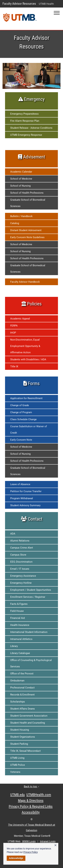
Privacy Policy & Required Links (31, 806)
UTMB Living (17, 758)
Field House (17, 611)
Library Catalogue (20, 653)
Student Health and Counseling (28, 723)
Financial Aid (17, 618)
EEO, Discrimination (21, 562)
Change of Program (21, 412)
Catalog (15, 223)
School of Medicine (21, 179)
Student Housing (20, 730)
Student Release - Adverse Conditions (31, 128)
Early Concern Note (21, 440)
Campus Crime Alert (22, 548)
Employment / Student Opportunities (31, 590)
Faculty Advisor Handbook (25, 282)
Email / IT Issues (20, 569)
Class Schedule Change (23, 419)
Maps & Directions (31, 801)
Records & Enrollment (22, 695)
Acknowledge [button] (16, 858)
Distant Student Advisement (26, 230)
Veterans (15, 772)
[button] (57, 13)
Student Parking (19, 744)
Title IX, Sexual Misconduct (25, 751)
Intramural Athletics (21, 639)
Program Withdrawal (22, 498)
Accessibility (31, 812)
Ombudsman (17, 681)
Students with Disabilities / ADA (28, 359)
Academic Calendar (21, 172)
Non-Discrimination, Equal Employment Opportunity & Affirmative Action (25, 346)
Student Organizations (23, 737)
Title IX (14, 366)
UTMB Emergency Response (26, 135)
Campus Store (18, 555)
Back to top (32, 787)
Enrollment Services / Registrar (28, 597)
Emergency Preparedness (24, 114)
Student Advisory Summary (25, 505)
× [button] (55, 845)
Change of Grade (20, 405)
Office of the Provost (22, 674)
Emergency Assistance (23, 576)
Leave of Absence (20, 484)
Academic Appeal (20, 319)
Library (14, 646)
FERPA (14, 326)
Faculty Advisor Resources (19, 4)
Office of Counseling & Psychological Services (31, 663)
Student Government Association (29, 716)
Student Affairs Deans (23, 709)
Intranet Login (48, 841)
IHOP (13, 333)
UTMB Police (18, 765)
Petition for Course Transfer (26, 491)
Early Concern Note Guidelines (27, 237)
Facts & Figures (19, 604)
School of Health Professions (27, 193)
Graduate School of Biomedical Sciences (28, 203)
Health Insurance (20, 625)
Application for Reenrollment (26, 398)
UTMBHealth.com (39, 795)
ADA (13, 534)
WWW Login (29, 841)
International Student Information (29, 632)
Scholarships (18, 702)
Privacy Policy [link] (31, 852)
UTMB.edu (17, 795)
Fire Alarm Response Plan (25, 121)
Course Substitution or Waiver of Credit (29, 430)
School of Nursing (20, 186)
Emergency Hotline (21, 583)
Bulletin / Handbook (21, 216)
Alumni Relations (20, 541)
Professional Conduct (22, 688)
